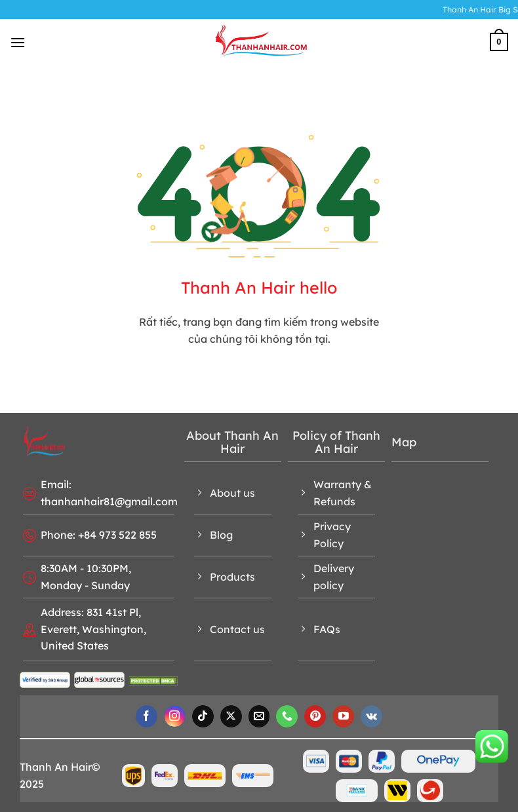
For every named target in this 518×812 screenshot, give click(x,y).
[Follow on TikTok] (203, 716)
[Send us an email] (259, 716)
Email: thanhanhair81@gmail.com (109, 493)
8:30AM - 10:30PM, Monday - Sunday (86, 577)
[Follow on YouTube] (343, 716)
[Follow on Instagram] (175, 716)
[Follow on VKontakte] (371, 716)
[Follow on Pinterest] (315, 716)
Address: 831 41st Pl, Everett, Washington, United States (93, 629)
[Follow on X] (231, 716)
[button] (18, 42)
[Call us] (287, 716)
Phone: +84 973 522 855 (99, 535)
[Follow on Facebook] (147, 716)
